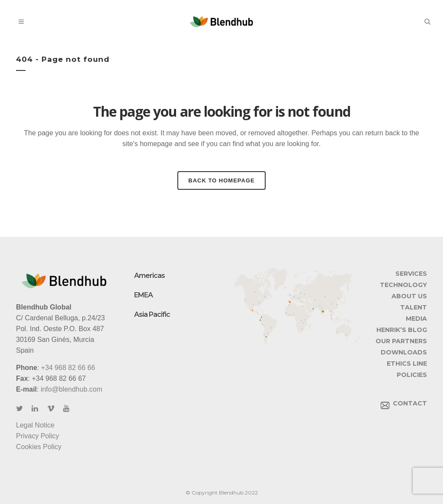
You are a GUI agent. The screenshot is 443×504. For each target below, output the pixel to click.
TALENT (414, 307)
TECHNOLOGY (403, 285)
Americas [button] (149, 276)
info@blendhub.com (72, 389)
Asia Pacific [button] (152, 314)
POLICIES (412, 375)
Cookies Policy (39, 447)
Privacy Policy (38, 436)
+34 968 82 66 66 (68, 368)
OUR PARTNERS (401, 341)
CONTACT (404, 403)
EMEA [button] (143, 295)
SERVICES (411, 274)
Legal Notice (35, 425)
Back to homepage (221, 180)
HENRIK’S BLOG (402, 330)
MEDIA (416, 319)
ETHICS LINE (407, 364)
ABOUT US (409, 296)
